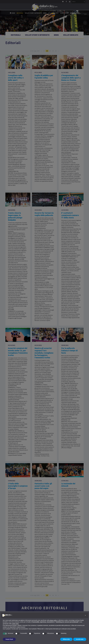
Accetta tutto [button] (80, 639)
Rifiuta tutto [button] (66, 639)
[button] (85, 615)
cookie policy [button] (15, 624)
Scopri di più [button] (9, 639)
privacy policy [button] (53, 620)
